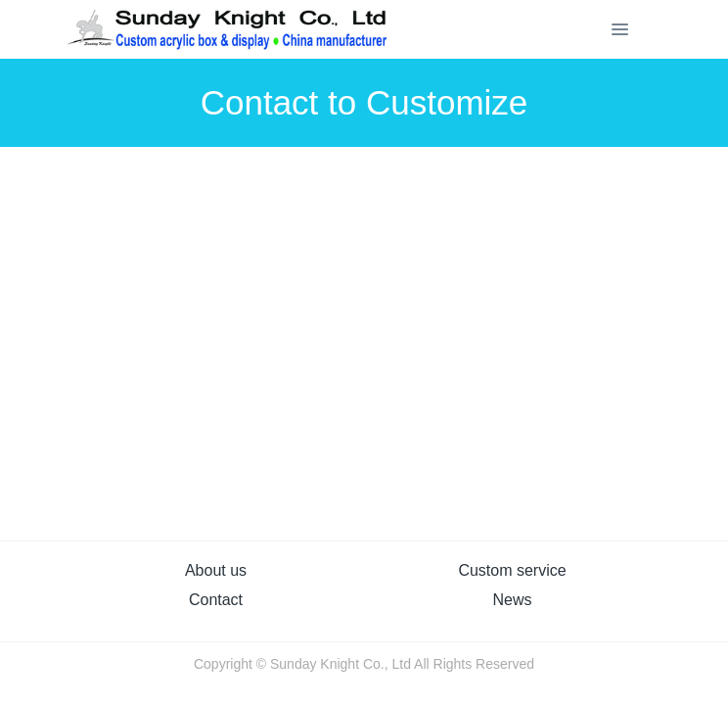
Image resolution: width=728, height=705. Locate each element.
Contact (216, 600)
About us (216, 570)
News (512, 600)
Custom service (512, 570)
